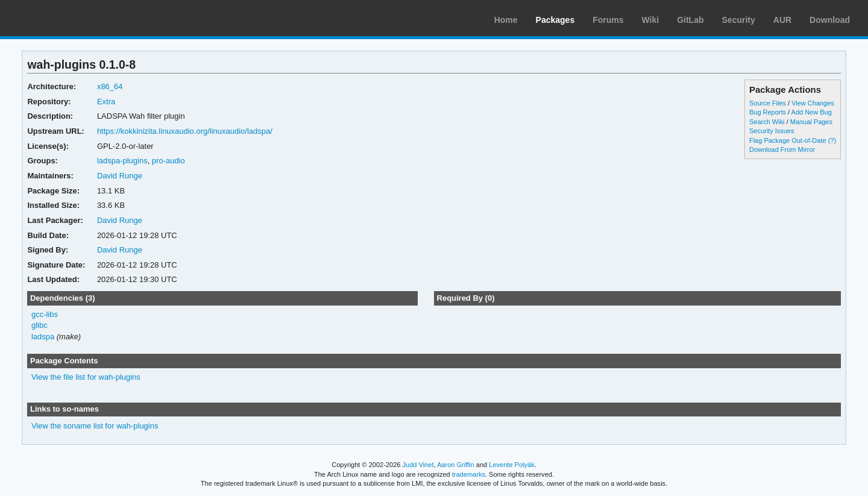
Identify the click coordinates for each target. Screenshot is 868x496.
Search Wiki (767, 122)
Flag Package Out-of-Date (788, 140)
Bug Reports (768, 112)
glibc (39, 325)
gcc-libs (45, 314)
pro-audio (168, 161)
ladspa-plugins (122, 161)
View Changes (813, 103)
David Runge (120, 176)
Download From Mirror (782, 149)
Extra (106, 102)
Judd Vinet (418, 465)
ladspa (43, 337)
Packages (555, 20)
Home (506, 20)
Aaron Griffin (456, 465)
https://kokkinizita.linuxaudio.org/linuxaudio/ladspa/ (185, 131)
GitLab (690, 20)
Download (830, 20)
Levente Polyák (511, 465)
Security (739, 20)
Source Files (768, 103)
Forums (608, 20)
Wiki (651, 20)
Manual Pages (811, 122)
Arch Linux (66, 18)
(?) (832, 140)
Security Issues (772, 131)
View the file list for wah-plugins (86, 377)
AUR (782, 20)
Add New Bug (812, 112)
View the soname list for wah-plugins (95, 426)
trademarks (469, 474)
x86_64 (110, 86)
